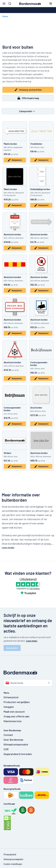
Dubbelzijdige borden (40, 189)
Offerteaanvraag (28, 98)
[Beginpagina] (28, 672)
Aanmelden (12, 648)
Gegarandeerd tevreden (18, 754)
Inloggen (9, 707)
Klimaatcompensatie (16, 744)
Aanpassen (15, 160)
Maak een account (14, 712)
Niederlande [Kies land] (14, 683)
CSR (6, 749)
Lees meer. (32, 641)
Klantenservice (13, 721)
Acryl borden (36, 408)
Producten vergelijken (17, 702)
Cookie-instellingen (13, 864)
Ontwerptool (11, 697)
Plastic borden (10, 144)
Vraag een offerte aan (17, 716)
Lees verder (8, 547)
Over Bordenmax (13, 740)
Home (5, 16)
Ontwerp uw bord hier (28, 90)
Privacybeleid (10, 854)
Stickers (7, 453)
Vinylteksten (36, 144)
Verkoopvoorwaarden (13, 859)
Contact (8, 735)
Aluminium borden (12, 234)
